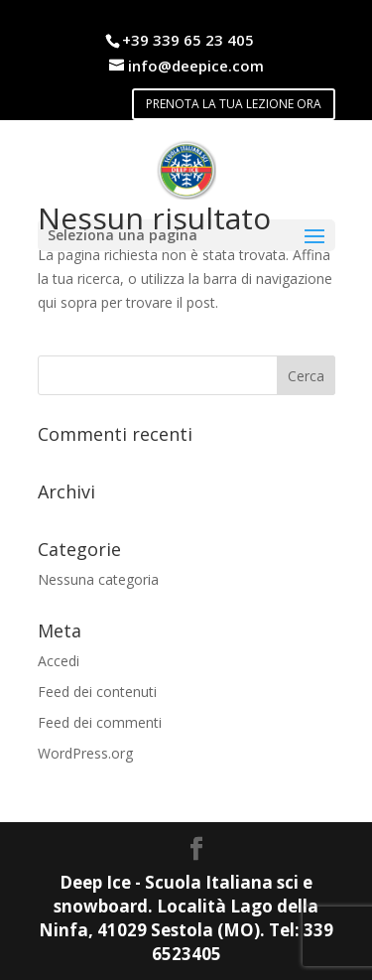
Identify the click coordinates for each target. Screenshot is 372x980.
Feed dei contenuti (97, 692)
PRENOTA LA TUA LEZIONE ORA (234, 104)
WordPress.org (85, 753)
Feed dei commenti (100, 722)
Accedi (59, 661)
